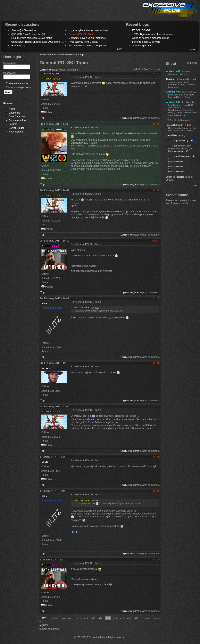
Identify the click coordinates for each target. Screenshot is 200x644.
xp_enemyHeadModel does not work (89, 30)
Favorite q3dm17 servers (146, 42)
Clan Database (17, 116)
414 (101, 618)
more (119, 49)
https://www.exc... (177, 161)
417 (122, 618)
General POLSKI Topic (81, 34)
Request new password (19, 87)
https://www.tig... (182, 140)
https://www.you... (183, 156)
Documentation (17, 120)
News (12, 109)
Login (43, 70)
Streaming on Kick (143, 45)
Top (42, 118)
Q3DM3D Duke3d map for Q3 (28, 34)
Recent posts (16, 132)
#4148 (156, 457)
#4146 (156, 363)
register (54, 70)
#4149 (156, 491)
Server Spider (16, 128)
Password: (11, 73)
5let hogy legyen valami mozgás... (88, 38)
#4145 (156, 298)
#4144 (156, 241)
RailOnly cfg (18, 45)
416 (115, 618)
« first (55, 618)
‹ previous (66, 618)
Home (42, 54)
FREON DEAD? (141, 30)
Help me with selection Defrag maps (32, 38)
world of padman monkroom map (151, 38)
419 (137, 618)
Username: (11, 63)
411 (79, 618)
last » (156, 618)
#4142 (156, 124)
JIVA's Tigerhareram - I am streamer (153, 34)
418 (129, 618)
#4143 (156, 190)
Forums (13, 124)
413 (93, 618)
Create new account (17, 83)
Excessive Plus (66, 54)
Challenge (14, 113)
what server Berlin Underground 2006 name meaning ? (42, 42)
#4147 (156, 406)
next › (148, 618)
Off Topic (81, 54)
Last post (155, 69)
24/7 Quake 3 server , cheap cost (87, 45)
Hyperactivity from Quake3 (83, 42)
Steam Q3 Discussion (24, 30)
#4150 (156, 560)
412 (86, 618)
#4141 (156, 74)
